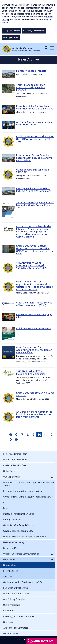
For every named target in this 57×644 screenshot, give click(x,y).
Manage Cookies (11, 37)
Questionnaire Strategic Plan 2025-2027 (33, 171)
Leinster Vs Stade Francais (31, 71)
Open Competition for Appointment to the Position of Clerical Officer (34, 350)
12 (51, 434)
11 (45, 434)
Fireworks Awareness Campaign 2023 (34, 316)
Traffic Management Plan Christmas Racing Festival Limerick (31, 87)
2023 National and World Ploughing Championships (31, 373)
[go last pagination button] (17, 439)
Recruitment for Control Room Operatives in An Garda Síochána (35, 107)
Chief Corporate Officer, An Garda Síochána (35, 394)
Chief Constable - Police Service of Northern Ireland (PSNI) (34, 304)
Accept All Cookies (12, 31)
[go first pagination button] (11, 435)
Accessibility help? (43, 641)
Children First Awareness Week (34, 328)
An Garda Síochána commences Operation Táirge (34, 123)
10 (39, 434)
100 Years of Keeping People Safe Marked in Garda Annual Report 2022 (35, 205)
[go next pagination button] (11, 439)
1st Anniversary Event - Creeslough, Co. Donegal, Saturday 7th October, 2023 (32, 265)
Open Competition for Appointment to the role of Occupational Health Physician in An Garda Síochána (35, 285)
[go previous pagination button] (17, 435)
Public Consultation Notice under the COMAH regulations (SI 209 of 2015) (35, 139)
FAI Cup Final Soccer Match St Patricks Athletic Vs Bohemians (34, 190)
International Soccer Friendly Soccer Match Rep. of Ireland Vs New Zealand (34, 158)
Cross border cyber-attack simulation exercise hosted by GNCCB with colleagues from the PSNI (35, 250)
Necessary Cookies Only (34, 31)
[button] (52, 477)
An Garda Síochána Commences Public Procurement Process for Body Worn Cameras (34, 414)
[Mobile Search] (46, 48)
